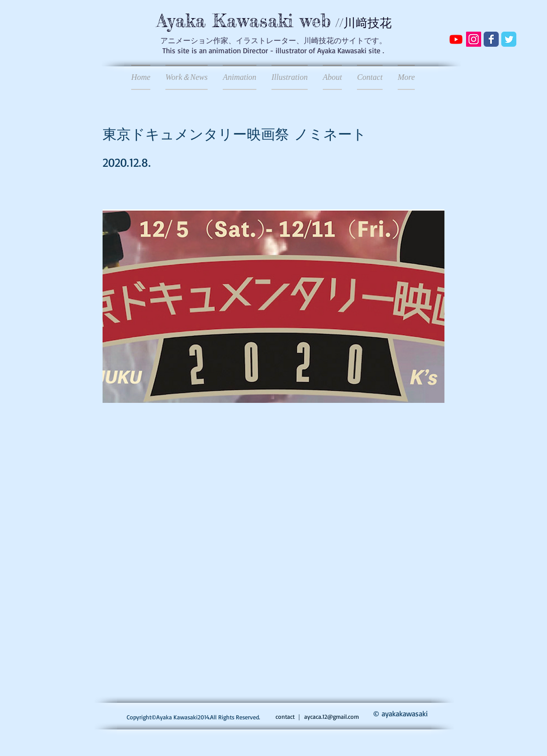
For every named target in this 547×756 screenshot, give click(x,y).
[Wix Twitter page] (509, 39)
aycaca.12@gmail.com (332, 717)
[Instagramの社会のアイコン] (474, 39)
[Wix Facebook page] (491, 39)
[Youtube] (456, 39)
